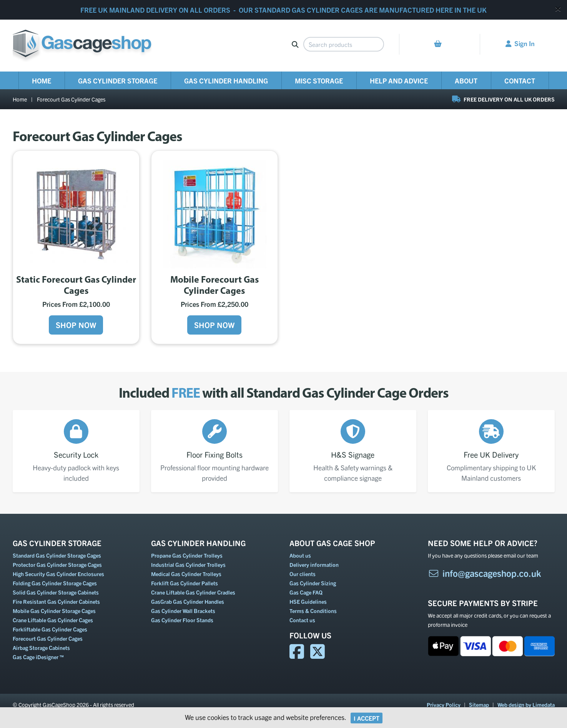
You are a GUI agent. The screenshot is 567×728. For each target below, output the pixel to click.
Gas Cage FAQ (306, 592)
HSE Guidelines (308, 601)
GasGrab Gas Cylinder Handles (188, 601)
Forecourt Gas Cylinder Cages (71, 99)
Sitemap (479, 705)
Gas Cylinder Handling (226, 81)
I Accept (367, 718)
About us (300, 555)
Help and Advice (399, 81)
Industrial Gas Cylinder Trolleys (188, 565)
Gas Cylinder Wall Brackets (183, 611)
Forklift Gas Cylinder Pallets (185, 583)
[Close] (558, 9)
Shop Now (76, 325)
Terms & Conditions (313, 611)
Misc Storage (319, 81)
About (466, 81)
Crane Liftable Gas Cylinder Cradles (193, 592)
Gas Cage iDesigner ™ (38, 657)
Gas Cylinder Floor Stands (182, 620)
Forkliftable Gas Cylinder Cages (50, 629)
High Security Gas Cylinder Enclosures (58, 574)
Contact (520, 81)
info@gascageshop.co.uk (485, 573)
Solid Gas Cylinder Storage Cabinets (56, 592)
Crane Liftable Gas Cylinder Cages (53, 620)
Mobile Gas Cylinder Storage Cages (54, 611)
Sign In (520, 43)
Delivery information (314, 565)
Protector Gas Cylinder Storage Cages (57, 565)
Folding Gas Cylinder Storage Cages (55, 583)
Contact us (302, 620)
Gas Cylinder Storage (118, 81)
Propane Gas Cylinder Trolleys (187, 555)
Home (42, 81)
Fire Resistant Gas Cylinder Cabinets (56, 601)
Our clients (303, 574)
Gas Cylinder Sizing (313, 583)
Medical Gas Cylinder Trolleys (186, 574)
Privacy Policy (444, 705)
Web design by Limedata (526, 705)
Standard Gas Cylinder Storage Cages (57, 555)
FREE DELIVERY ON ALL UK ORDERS (503, 99)
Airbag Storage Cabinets (41, 648)
